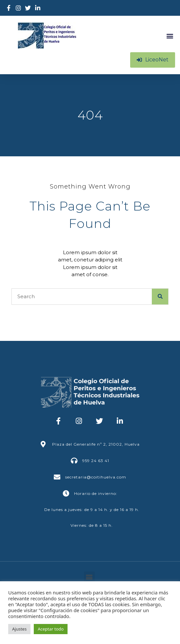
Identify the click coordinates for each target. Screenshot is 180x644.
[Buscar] (160, 297)
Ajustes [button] (19, 629)
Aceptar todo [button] (51, 629)
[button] (170, 36)
